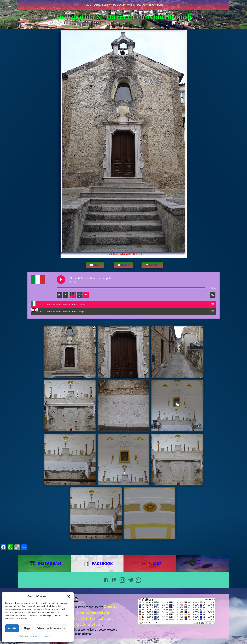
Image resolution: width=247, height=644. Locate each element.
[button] (69, 596)
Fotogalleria (102, 5)
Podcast (119, 5)
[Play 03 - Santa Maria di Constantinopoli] (61, 280)
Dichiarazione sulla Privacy (34, 636)
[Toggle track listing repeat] (86, 295)
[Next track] (66, 295)
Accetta (12, 628)
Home (87, 5)
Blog (160, 5)
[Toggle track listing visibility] (213, 295)
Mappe (142, 5)
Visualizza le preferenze (51, 628)
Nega (27, 628)
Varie (131, 5)
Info (152, 5)
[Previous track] (59, 295)
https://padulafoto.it (83, 625)
